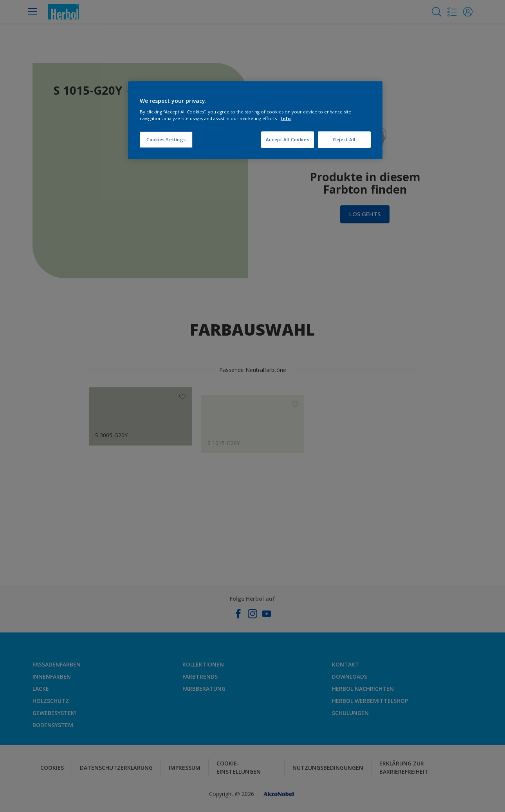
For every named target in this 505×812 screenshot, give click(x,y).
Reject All (344, 139)
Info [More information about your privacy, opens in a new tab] (286, 118)
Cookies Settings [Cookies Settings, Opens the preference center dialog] (166, 139)
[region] (255, 120)
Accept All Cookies (288, 139)
